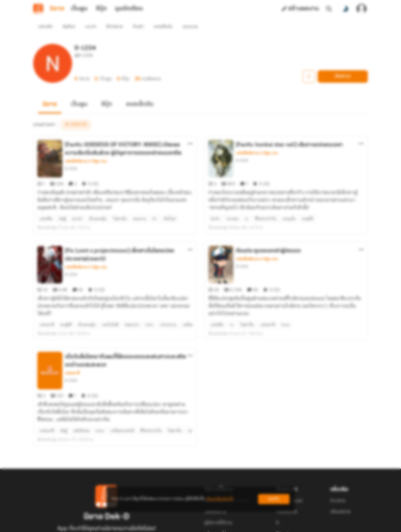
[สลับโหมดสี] (345, 9)
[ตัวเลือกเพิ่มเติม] (190, 132)
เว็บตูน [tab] (79, 9)
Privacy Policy (246, 525)
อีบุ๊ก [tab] (101, 9)
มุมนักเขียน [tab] (129, 9)
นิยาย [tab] (57, 9)
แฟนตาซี (72, 339)
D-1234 (71, 157)
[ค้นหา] (329, 9)
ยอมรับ (274, 499)
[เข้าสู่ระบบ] (362, 9)
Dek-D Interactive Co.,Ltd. (179, 525)
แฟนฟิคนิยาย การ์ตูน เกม (86, 150)
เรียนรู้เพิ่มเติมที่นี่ (220, 499)
